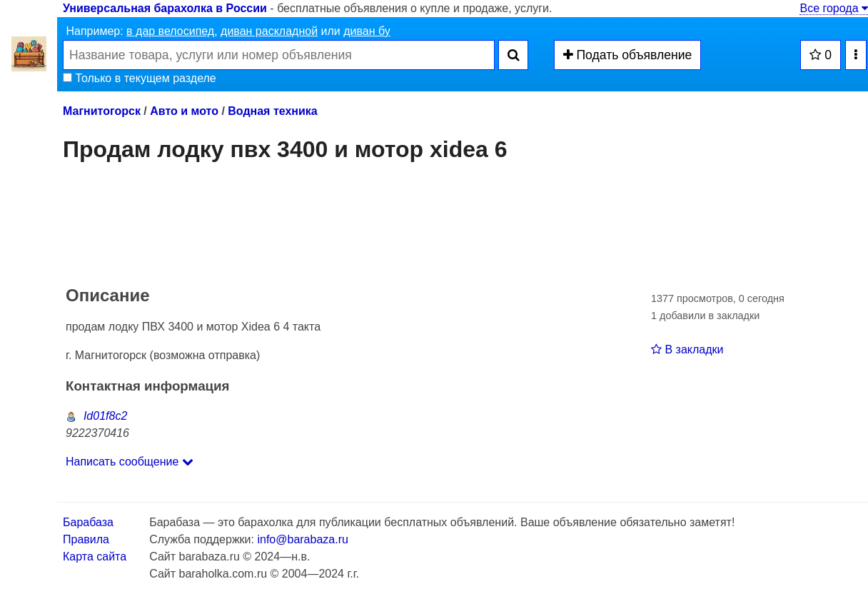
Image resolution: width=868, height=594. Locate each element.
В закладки (687, 349)
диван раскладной (269, 31)
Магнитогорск (102, 111)
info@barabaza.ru (302, 539)
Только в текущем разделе (140, 78)
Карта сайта (95, 557)
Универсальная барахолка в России (165, 8)
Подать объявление (628, 55)
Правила (86, 539)
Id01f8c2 (96, 416)
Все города (834, 8)
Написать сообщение (130, 462)
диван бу (367, 31)
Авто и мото (184, 111)
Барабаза (88, 522)
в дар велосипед (170, 31)
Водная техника (272, 111)
